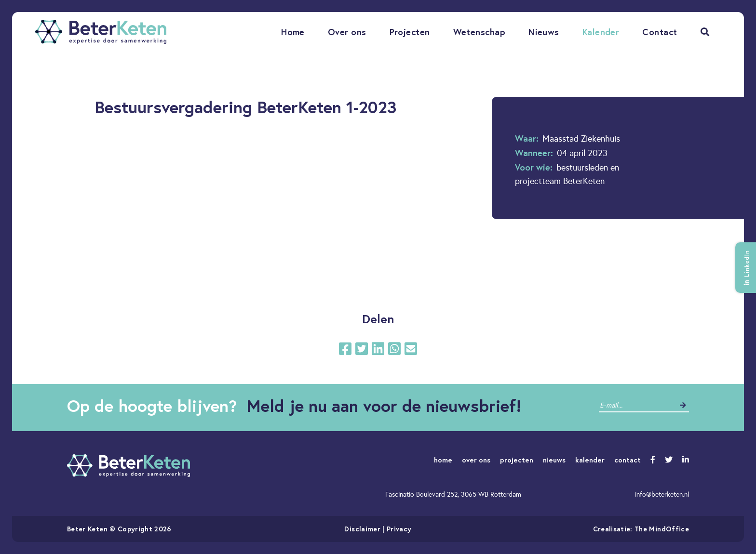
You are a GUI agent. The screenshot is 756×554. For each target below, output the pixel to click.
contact (628, 460)
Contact (660, 32)
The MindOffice (662, 529)
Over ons (347, 32)
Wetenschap (479, 32)
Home (293, 32)
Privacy (399, 529)
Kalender (601, 32)
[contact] (637, 405)
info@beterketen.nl (662, 494)
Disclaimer (362, 529)
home (443, 460)
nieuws (554, 460)
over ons (476, 460)
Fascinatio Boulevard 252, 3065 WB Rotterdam (453, 494)
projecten (517, 460)
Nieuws (544, 32)
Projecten (410, 32)
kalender (590, 460)
